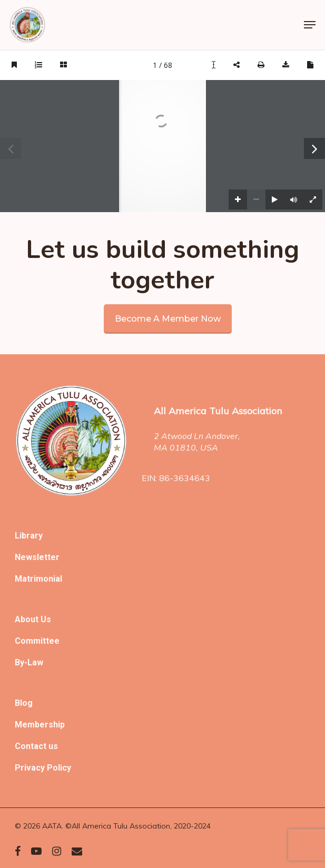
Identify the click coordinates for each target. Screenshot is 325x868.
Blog (24, 703)
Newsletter (37, 557)
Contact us (36, 746)
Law (35, 662)
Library (29, 536)
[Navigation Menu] (310, 25)
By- (21, 662)
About (28, 619)
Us (46, 619)
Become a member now (168, 319)
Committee (37, 641)
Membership (40, 725)
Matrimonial (38, 579)
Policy (59, 768)
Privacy (31, 768)
